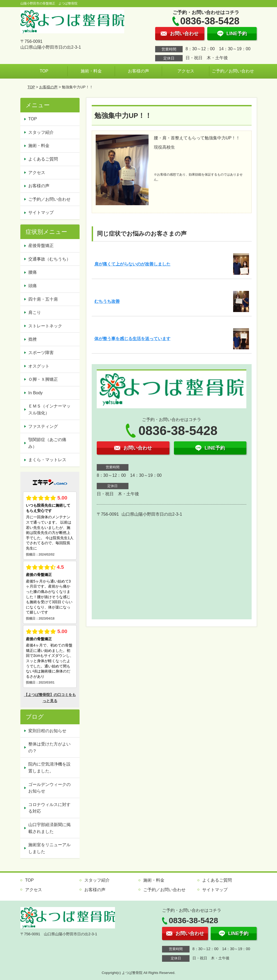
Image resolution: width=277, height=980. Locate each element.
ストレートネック (45, 326)
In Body (35, 393)
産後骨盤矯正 (41, 246)
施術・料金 (91, 71)
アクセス (186, 71)
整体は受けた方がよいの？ (49, 747)
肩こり (35, 312)
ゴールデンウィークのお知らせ (49, 788)
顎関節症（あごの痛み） (47, 443)
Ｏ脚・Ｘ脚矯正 (43, 379)
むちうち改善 (107, 301)
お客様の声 (138, 71)
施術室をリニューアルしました (49, 848)
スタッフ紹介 (41, 132)
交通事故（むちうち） (49, 259)
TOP (44, 71)
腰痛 (33, 272)
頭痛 (33, 286)
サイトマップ (41, 212)
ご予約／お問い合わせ (233, 71)
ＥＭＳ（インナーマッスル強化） (49, 409)
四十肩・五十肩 (43, 299)
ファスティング (43, 426)
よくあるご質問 (43, 159)
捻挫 (33, 339)
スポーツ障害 (41, 353)
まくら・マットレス (47, 460)
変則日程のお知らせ (47, 731)
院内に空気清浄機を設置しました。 (49, 768)
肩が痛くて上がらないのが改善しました (132, 264)
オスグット (39, 366)
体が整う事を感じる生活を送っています (132, 339)
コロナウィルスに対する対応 (49, 808)
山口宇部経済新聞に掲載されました (49, 828)
